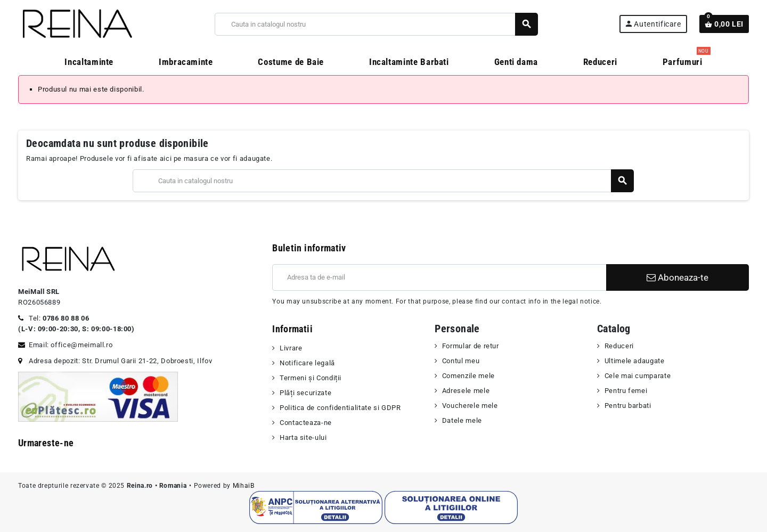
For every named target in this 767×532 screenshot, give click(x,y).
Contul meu (461, 361)
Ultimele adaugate (635, 361)
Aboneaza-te (678, 277)
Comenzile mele (468, 376)
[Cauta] (376, 24)
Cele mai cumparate (638, 376)
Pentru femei (626, 391)
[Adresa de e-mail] (439, 277)
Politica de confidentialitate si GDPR (340, 408)
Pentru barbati (628, 406)
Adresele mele (466, 391)
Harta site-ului (303, 437)
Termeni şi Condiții (311, 378)
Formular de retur (471, 346)
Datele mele (462, 420)
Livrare (291, 348)
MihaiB (244, 486)
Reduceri (619, 346)
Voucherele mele (470, 406)
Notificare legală (307, 363)
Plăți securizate (305, 393)
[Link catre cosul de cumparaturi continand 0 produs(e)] (724, 24)
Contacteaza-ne (306, 423)
